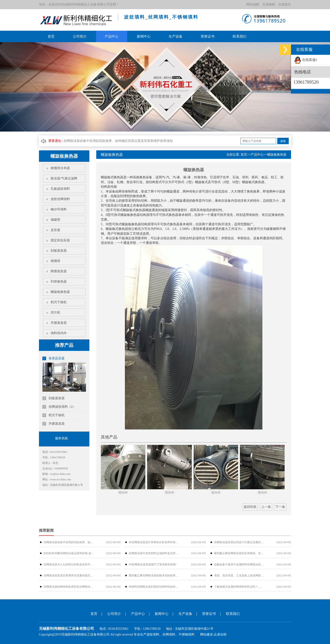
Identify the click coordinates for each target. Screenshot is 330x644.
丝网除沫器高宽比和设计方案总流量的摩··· (239, 542)
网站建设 (206, 634)
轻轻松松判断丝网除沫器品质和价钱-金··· (68, 553)
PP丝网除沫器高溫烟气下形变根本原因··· (153, 564)
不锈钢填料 (187, 634)
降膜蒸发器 (59, 271)
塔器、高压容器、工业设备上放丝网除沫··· (239, 575)
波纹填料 (153, 634)
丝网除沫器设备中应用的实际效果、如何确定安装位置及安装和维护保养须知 (118, 141)
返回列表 (250, 507)
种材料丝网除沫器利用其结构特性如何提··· (154, 587)
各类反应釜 (54, 358)
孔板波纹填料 (60, 189)
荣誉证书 (208, 36)
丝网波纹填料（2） (59, 407)
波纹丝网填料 (60, 199)
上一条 (266, 507)
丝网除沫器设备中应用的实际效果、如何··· (69, 542)
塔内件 (123, 493)
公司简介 (80, 36)
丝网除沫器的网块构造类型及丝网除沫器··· (69, 587)
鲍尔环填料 (59, 209)
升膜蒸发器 (59, 323)
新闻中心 (144, 36)
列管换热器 (59, 282)
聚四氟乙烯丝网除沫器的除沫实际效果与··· (154, 575)
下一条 (280, 507)
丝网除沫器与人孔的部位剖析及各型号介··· (69, 564)
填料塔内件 (59, 333)
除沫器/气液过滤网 (64, 178)
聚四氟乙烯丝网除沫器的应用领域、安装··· (239, 553)
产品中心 (112, 36)
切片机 (55, 312)
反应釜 (55, 230)
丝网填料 (169, 634)
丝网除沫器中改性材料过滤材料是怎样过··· (154, 553)
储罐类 (55, 220)
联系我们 (239, 36)
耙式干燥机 (59, 302)
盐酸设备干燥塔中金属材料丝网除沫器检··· (239, 564)
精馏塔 (55, 261)
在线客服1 (306, 60)
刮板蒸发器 (59, 251)
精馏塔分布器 (60, 168)
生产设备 (176, 36)
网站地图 (253, 4)
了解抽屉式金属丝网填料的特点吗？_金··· (239, 587)
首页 (51, 36)
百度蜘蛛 (269, 4)
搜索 (283, 141)
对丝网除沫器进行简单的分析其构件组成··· (154, 542)
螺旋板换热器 (60, 292)
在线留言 (285, 4)
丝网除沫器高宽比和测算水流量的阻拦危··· (69, 575)
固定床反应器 (60, 240)
